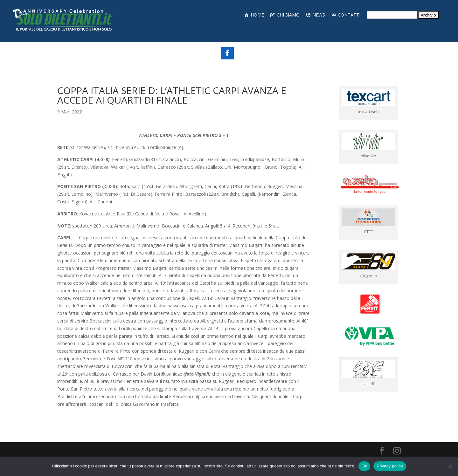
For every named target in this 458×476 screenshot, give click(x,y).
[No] (450, 466)
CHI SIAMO (288, 15)
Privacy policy (390, 466)
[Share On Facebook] (227, 53)
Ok (364, 466)
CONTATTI (349, 15)
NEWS (319, 15)
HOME (257, 15)
